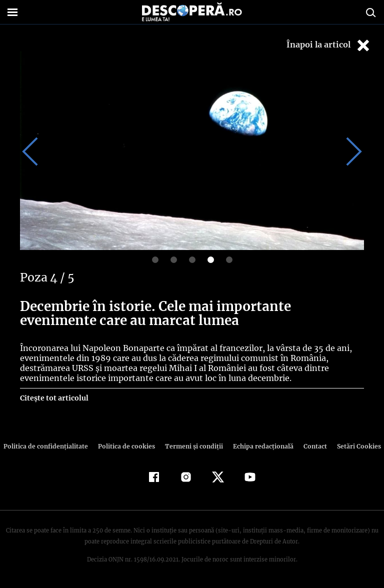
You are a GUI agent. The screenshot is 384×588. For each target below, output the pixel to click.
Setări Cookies (353, 446)
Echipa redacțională (260, 446)
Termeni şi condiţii (192, 446)
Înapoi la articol (329, 45)
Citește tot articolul (54, 398)
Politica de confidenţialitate (50, 446)
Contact (311, 446)
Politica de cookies (127, 446)
